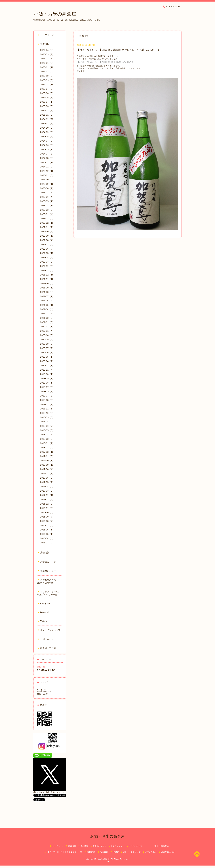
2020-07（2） (47, 348)
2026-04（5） (47, 50)
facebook (44, 612)
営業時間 (41, 667)
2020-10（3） (47, 335)
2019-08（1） (47, 383)
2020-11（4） (47, 331)
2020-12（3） (47, 327)
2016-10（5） (47, 512)
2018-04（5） (47, 435)
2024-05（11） (48, 149)
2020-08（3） (47, 344)
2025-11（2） (47, 72)
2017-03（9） (47, 491)
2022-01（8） (47, 270)
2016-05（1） (47, 534)
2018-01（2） (47, 448)
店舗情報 (43, 553)
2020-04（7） (47, 361)
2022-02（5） (47, 266)
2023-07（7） (47, 193)
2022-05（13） (48, 253)
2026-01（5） (47, 63)
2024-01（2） (47, 167)
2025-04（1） (47, 102)
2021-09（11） (48, 288)
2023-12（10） (48, 171)
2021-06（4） (47, 301)
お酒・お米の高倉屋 (55, 14)
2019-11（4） (47, 370)
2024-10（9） (47, 128)
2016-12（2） (47, 504)
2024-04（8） (47, 154)
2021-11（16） (48, 279)
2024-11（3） (47, 123)
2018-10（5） (47, 413)
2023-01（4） (47, 219)
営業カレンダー (47, 571)
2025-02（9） (47, 111)
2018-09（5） (47, 417)
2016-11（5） (47, 508)
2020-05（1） (47, 357)
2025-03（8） (47, 106)
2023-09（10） (48, 184)
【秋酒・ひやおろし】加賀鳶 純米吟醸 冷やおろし (105, 62)
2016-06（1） (47, 530)
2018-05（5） (47, 430)
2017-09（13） (48, 465)
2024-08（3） (47, 136)
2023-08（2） (47, 188)
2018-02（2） (47, 443)
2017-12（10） (48, 452)
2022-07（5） (47, 244)
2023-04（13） (48, 206)
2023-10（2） (47, 180)
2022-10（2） (47, 232)
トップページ (46, 35)
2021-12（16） (48, 275)
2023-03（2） (47, 210)
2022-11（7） (47, 227)
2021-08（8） (47, 292)
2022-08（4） (47, 240)
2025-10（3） (47, 76)
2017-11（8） (47, 456)
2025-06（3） (47, 93)
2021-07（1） (47, 296)
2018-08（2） (47, 422)
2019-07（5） (47, 387)
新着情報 (43, 44)
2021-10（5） (47, 283)
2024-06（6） (47, 145)
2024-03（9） (47, 158)
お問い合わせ (46, 639)
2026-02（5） (47, 59)
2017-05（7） (47, 482)
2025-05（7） (47, 98)
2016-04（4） (47, 538)
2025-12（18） (48, 67)
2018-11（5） (47, 409)
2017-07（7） (47, 474)
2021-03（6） (47, 314)
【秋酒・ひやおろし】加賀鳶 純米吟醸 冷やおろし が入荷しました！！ (118, 50)
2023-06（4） (47, 197)
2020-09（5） (47, 340)
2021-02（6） (47, 318)
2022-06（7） (47, 249)
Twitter (42, 621)
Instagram (44, 604)
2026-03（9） (47, 54)
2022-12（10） (48, 223)
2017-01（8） (47, 499)
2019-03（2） (47, 400)
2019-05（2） (47, 391)
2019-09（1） (47, 378)
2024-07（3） (47, 141)
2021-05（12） (48, 305)
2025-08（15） (48, 85)
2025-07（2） (47, 89)
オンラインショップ (49, 630)
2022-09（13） (48, 236)
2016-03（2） (47, 543)
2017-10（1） (47, 461)
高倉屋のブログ (47, 562)
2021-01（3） (47, 322)
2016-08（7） (47, 521)
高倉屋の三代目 (47, 648)
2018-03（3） (47, 439)
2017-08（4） (47, 469)
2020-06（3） (47, 353)
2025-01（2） (47, 115)
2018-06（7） (47, 426)
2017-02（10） (48, 495)
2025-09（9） (47, 80)
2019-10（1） (47, 374)
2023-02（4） (47, 214)
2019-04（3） (47, 396)
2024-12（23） (48, 119)
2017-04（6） (47, 486)
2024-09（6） (47, 132)
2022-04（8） (47, 257)
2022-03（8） (47, 262)
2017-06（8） (47, 478)
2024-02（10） (48, 162)
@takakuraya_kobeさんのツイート (49, 792)
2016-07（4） (47, 525)
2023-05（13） (48, 201)
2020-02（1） (47, 365)
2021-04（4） (47, 309)
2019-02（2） (47, 404)
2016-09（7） (47, 517)
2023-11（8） (47, 175)
